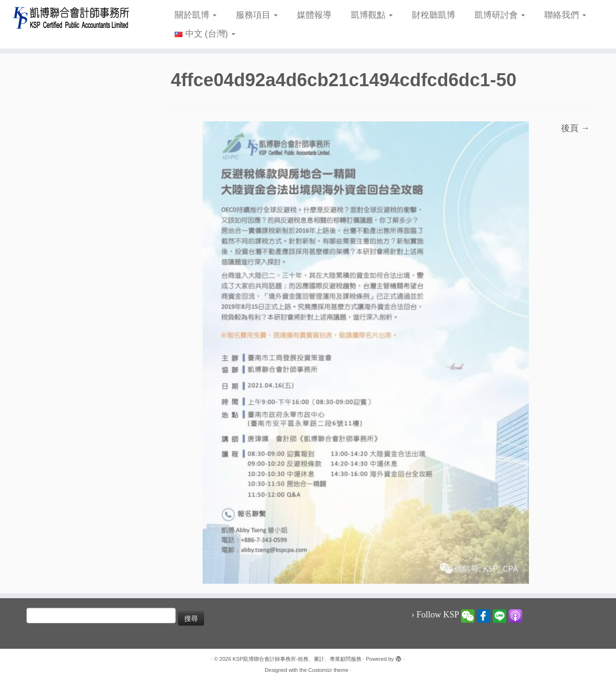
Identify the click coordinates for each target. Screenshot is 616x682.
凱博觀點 (372, 15)
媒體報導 (314, 15)
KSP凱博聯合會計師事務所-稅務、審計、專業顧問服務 (297, 659)
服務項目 (257, 15)
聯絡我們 (565, 15)
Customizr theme (328, 670)
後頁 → (575, 128)
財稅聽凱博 (434, 15)
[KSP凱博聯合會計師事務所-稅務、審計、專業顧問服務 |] (71, 18)
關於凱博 (196, 15)
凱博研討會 (500, 15)
